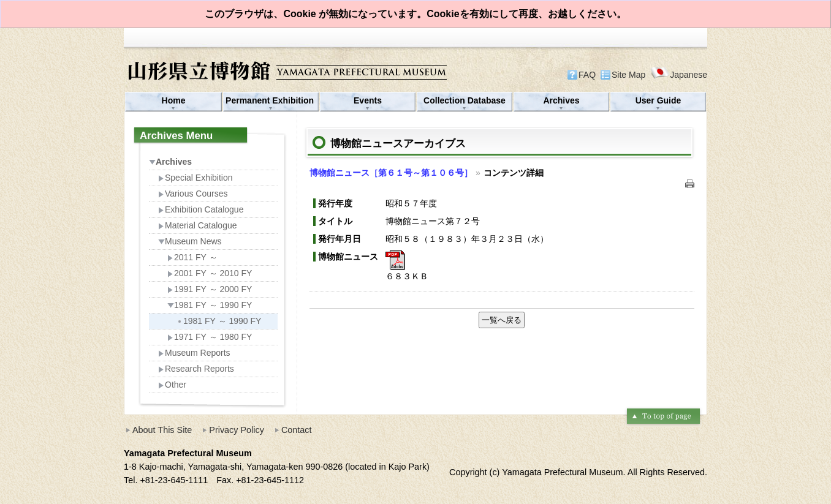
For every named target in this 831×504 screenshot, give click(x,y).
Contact (297, 430)
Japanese (679, 74)
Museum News (190, 241)
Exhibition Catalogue (201, 209)
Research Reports (196, 369)
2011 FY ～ (192, 257)
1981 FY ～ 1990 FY (210, 305)
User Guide (658, 100)
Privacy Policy (237, 430)
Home (174, 100)
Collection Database (465, 100)
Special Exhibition (195, 178)
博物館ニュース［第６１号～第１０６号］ (391, 173)
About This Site (162, 430)
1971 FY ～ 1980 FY (210, 337)
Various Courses (193, 194)
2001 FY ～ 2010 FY (210, 273)
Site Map (628, 75)
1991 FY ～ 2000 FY (210, 289)
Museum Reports (194, 353)
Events (368, 100)
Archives (561, 100)
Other (172, 385)
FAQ (587, 75)
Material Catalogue (198, 225)
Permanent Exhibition (271, 100)
